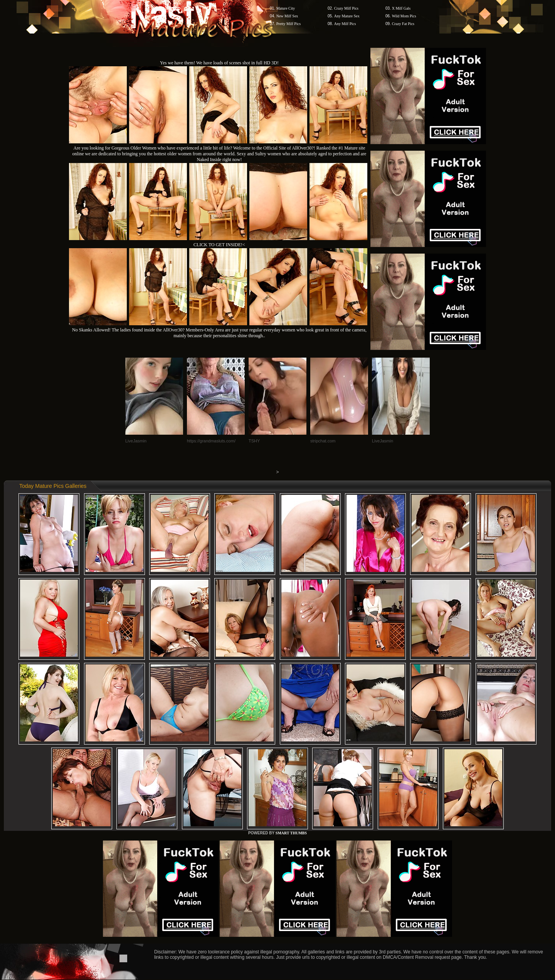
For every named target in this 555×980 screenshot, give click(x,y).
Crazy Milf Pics (346, 8)
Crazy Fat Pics (403, 24)
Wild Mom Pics (404, 16)
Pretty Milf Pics (288, 24)
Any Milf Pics (345, 24)
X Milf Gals (401, 8)
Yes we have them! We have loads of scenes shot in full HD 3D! (219, 63)
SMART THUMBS (291, 833)
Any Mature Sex (347, 16)
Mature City (286, 8)
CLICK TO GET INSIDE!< (219, 245)
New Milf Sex (287, 16)
